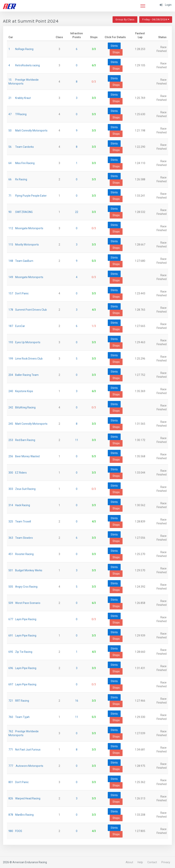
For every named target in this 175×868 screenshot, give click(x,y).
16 (77, 701)
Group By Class (125, 19)
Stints (114, 46)
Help (140, 862)
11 (77, 440)
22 (77, 212)
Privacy (166, 862)
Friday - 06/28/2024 (156, 19)
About (129, 862)
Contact (152, 862)
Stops (116, 52)
